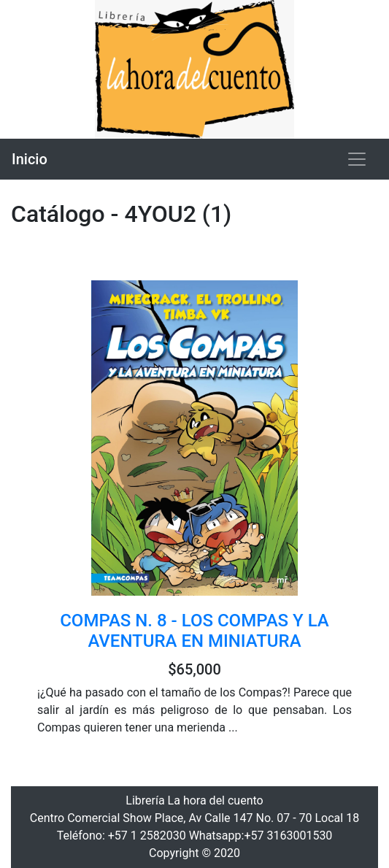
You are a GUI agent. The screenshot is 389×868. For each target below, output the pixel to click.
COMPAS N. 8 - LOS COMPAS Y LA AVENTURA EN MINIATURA (194, 631)
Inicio (30, 159)
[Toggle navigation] (357, 159)
